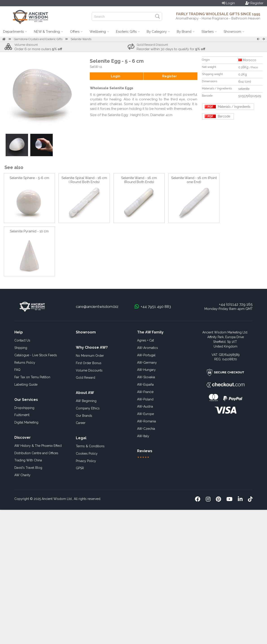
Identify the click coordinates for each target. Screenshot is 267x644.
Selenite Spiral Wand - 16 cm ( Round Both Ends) (84, 180)
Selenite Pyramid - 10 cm (29, 231)
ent (22, 415)
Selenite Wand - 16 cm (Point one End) (194, 180)
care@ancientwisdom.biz (97, 307)
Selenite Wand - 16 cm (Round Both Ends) (139, 180)
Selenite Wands (81, 39)
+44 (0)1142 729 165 (236, 304)
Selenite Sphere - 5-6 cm (29, 178)
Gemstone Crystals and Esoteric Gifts (38, 39)
